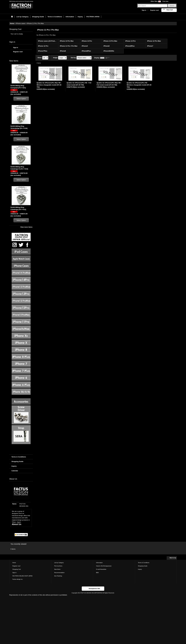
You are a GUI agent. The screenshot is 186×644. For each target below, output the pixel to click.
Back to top (173, 558)
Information (99, 563)
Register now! (155, 10)
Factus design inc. (18, 579)
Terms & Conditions (19, 457)
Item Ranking (58, 576)
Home (14, 563)
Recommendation (59, 573)
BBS (97, 573)
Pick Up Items (58, 566)
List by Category (59, 563)
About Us (16, 524)
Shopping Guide (17, 461)
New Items (57, 569)
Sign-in (144, 10)
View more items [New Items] (26, 227)
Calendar (15, 471)
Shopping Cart (17, 569)
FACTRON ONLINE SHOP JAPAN (22, 576)
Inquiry (14, 466)
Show (40, 58)
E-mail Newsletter (101, 569)
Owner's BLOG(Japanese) (104, 566)
